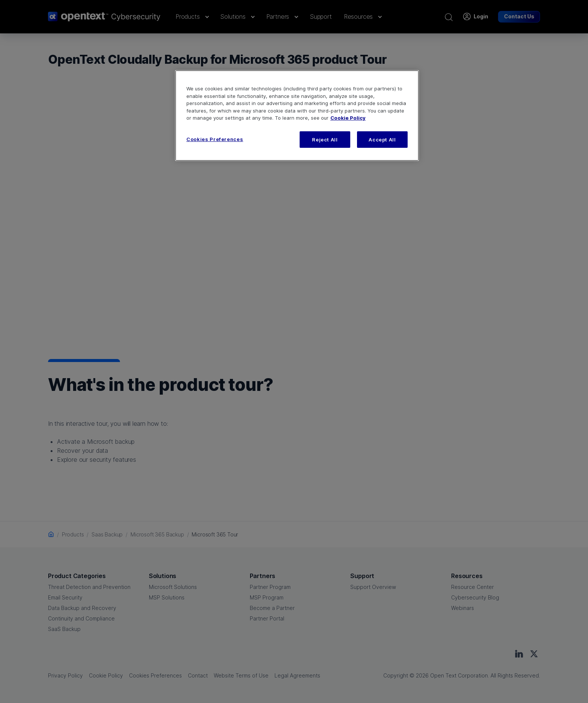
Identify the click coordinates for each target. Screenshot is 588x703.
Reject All (325, 140)
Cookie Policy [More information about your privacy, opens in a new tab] (348, 118)
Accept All (382, 140)
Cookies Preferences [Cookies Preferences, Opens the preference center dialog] (215, 139)
